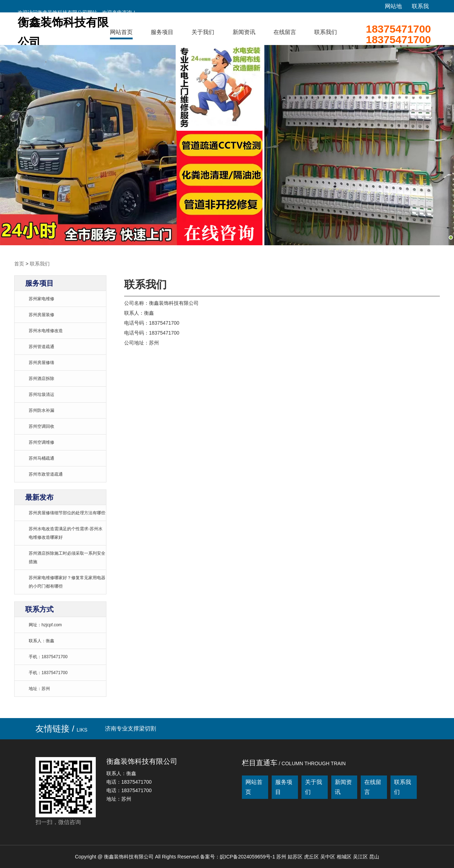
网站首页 (121, 32)
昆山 (374, 857)
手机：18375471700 (48, 657)
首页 (19, 264)
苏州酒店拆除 (41, 379)
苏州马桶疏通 (41, 458)
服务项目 (162, 32)
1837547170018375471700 (398, 34)
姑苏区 (296, 857)
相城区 (345, 857)
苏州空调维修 (41, 442)
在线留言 (285, 32)
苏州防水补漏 (41, 410)
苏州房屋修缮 (41, 363)
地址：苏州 (39, 689)
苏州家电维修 (41, 299)
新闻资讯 (244, 32)
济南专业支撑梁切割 (131, 729)
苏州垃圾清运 (41, 394)
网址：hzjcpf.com (45, 625)
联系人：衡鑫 (41, 641)
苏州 (282, 857)
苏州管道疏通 (41, 347)
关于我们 (203, 32)
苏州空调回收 (41, 426)
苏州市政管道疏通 (46, 474)
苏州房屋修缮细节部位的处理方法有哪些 (67, 513)
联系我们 (326, 32)
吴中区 (328, 857)
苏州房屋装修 (41, 315)
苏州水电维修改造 (46, 331)
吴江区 (361, 857)
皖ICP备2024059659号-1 (248, 857)
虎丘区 (312, 857)
